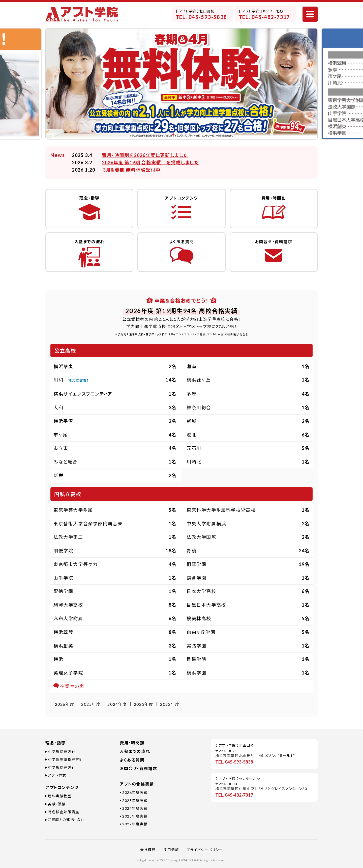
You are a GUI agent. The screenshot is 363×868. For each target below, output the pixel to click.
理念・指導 (55, 743)
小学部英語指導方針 (66, 759)
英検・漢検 (57, 804)
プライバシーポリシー (205, 850)
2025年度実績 (135, 801)
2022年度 (170, 704)
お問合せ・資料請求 (138, 768)
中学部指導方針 (62, 767)
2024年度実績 (135, 808)
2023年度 (144, 704)
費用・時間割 (132, 743)
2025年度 (91, 704)
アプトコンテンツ (62, 787)
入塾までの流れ (135, 751)
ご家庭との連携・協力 (66, 820)
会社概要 (148, 850)
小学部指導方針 (62, 752)
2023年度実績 (135, 816)
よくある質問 (132, 760)
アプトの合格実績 (137, 784)
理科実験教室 (60, 796)
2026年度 (65, 704)
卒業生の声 (69, 686)
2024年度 (117, 704)
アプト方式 (57, 775)
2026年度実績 (135, 792)
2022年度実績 (135, 824)
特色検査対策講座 (64, 812)
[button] (173, 134)
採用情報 (171, 850)
